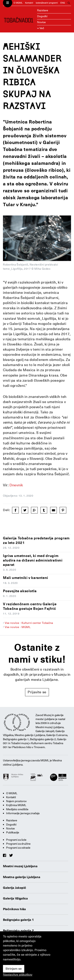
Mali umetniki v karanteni (26, 578)
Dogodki (42, 16)
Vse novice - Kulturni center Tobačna (29, 623)
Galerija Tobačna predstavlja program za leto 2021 (36, 540)
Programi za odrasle (18, 848)
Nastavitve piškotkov (18, 975)
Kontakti (29, 3)
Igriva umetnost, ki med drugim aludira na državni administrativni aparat (33, 560)
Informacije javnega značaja (23, 813)
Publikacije (13, 832)
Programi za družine (18, 844)
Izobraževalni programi (47, 3)
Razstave (43, 10)
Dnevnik (16, 485)
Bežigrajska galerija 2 (18, 931)
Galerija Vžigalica (15, 898)
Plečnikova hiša (14, 909)
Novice (41, 22)
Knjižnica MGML (16, 805)
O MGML (18, 3)
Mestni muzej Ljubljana (20, 866)
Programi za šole (16, 840)
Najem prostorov (16, 801)
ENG (63, 3)
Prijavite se (37, 692)
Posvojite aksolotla (20, 591)
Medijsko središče (17, 809)
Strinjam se (14, 969)
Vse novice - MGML (18, 627)
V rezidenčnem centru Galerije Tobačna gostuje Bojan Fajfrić (30, 606)
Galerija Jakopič (15, 888)
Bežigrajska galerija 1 (18, 920)
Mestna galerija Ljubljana (22, 877)
